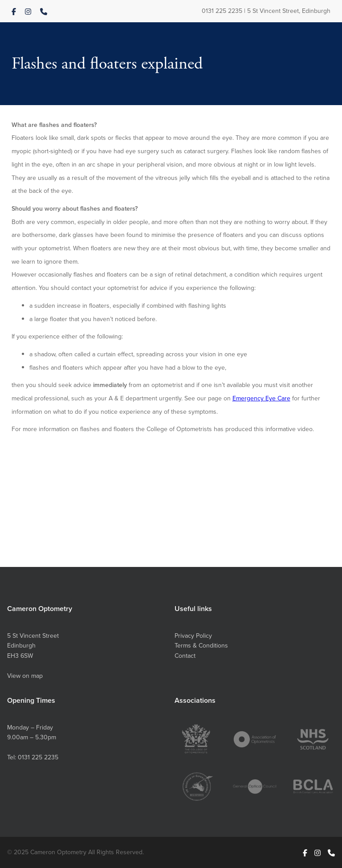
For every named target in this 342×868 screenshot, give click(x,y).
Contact (185, 656)
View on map (25, 676)
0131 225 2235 (222, 11)
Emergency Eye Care (261, 398)
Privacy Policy (193, 636)
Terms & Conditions (201, 646)
